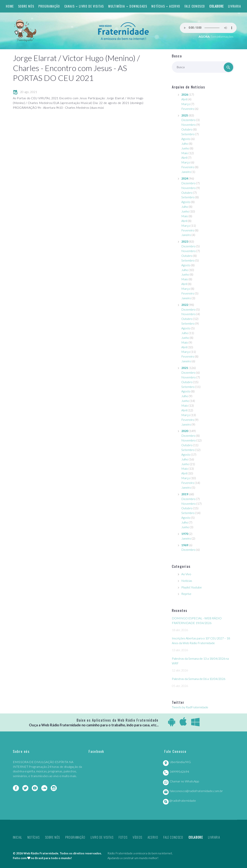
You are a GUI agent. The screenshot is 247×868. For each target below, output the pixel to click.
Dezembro (188, 120)
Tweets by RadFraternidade (190, 707)
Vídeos (138, 837)
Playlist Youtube (192, 587)
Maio (185, 153)
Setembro (188, 134)
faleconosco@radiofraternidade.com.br (196, 791)
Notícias (158, 6)
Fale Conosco (195, 6)
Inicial (18, 837)
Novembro (189, 125)
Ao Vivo (186, 574)
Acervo (175, 6)
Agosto (186, 139)
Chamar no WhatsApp (185, 781)
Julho (185, 143)
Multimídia (117, 6)
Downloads (138, 6)
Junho (185, 148)
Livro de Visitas (91, 6)
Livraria (235, 6)
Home (10, 6)
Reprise (186, 594)
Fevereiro (188, 109)
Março (186, 104)
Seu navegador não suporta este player (208, 28)
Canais (70, 6)
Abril (184, 99)
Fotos (123, 837)
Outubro (187, 129)
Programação (49, 6)
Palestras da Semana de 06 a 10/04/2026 (199, 679)
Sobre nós (26, 6)
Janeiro (186, 172)
